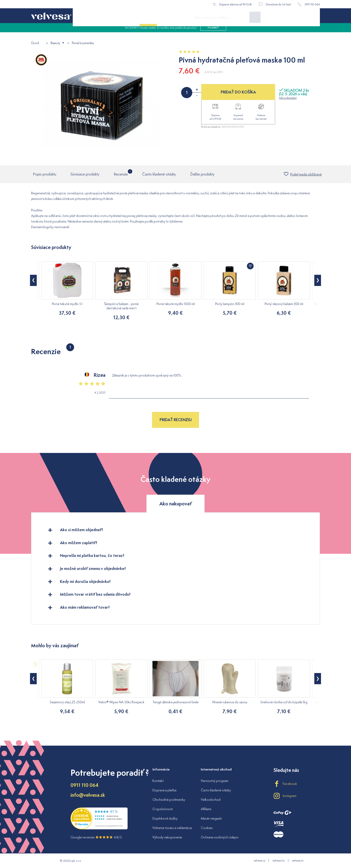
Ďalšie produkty (202, 175)
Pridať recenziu (176, 420)
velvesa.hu (279, 860)
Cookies (207, 828)
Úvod (35, 43)
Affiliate (206, 809)
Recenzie (121, 173)
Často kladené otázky (159, 175)
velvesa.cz (259, 860)
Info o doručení (288, 98)
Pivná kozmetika (83, 43)
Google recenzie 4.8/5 (96, 837)
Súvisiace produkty (85, 175)
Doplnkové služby (165, 819)
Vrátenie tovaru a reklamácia (172, 828)
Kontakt (158, 781)
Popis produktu (45, 175)
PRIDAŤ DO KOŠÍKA (238, 92)
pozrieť (213, 31)
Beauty (55, 43)
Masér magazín (211, 819)
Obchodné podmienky (169, 800)
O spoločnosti (163, 809)
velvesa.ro (298, 860)
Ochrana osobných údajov (220, 837)
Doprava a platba (164, 790)
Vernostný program (215, 781)
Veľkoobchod (211, 800)
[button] (33, 281)
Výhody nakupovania (167, 837)
